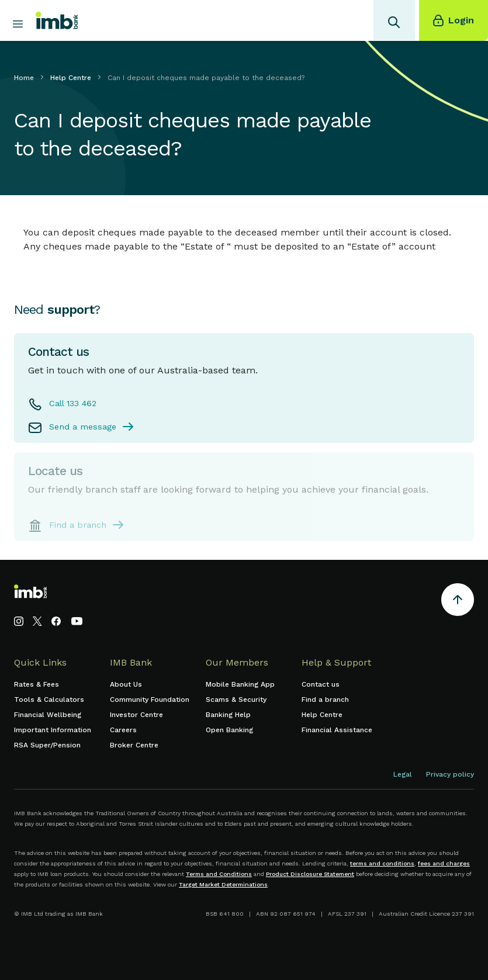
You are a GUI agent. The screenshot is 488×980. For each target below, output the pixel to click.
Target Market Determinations (223, 884)
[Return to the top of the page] (458, 602)
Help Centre (71, 78)
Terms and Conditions (219, 874)
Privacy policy (450, 774)
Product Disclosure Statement (310, 874)
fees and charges (444, 863)
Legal (403, 774)
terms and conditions (382, 863)
